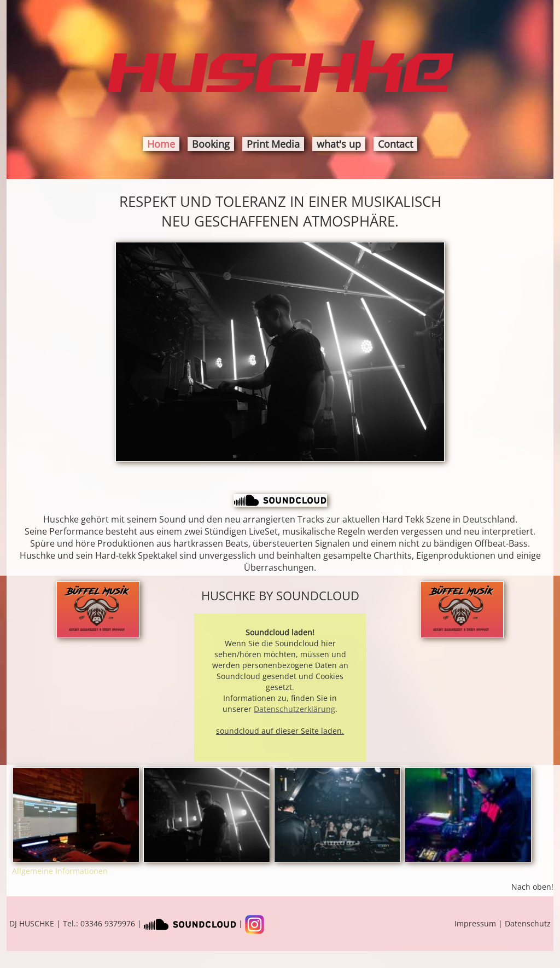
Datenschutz (528, 923)
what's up (339, 144)
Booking (211, 144)
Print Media (273, 144)
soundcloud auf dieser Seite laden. (280, 731)
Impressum (475, 923)
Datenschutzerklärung (294, 709)
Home (161, 144)
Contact (395, 144)
